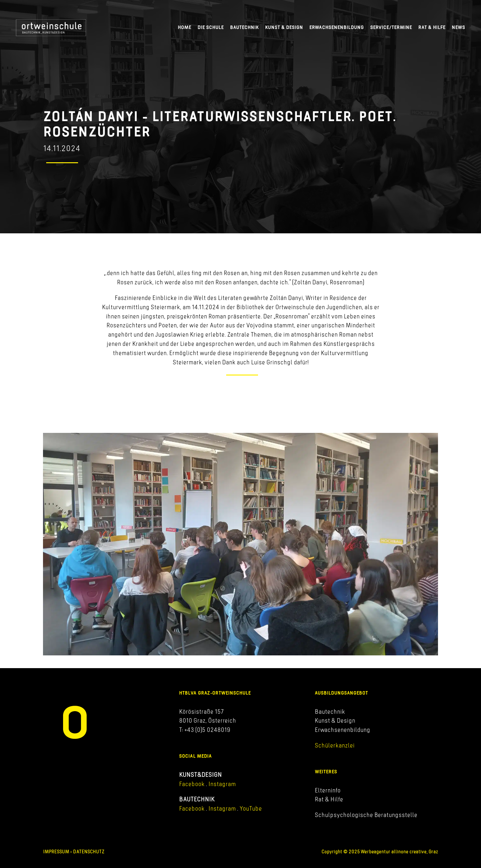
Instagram (221, 784)
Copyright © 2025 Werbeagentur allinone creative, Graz (380, 852)
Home (184, 27)
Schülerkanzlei (335, 745)
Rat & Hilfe (432, 27)
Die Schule (211, 27)
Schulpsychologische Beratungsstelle (366, 815)
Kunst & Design (284, 27)
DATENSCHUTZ (89, 852)
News (458, 27)
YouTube (251, 808)
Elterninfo (328, 790)
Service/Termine (391, 27)
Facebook (192, 784)
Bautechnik (244, 27)
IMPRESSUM (56, 852)
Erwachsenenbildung (337, 27)
